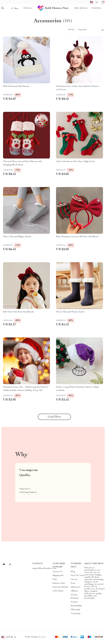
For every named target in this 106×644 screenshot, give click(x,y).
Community (76, 615)
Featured (96, 8)
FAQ (55, 581)
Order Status (58, 592)
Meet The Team (77, 577)
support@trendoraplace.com (44, 570)
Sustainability (76, 607)
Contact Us (57, 573)
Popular (27, 8)
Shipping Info (58, 577)
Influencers (75, 588)
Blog (73, 573)
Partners (74, 603)
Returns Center (59, 585)
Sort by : (72, 31)
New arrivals (81, 8)
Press (73, 585)
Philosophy (75, 611)
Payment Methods (60, 588)
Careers (74, 581)
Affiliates (74, 592)
